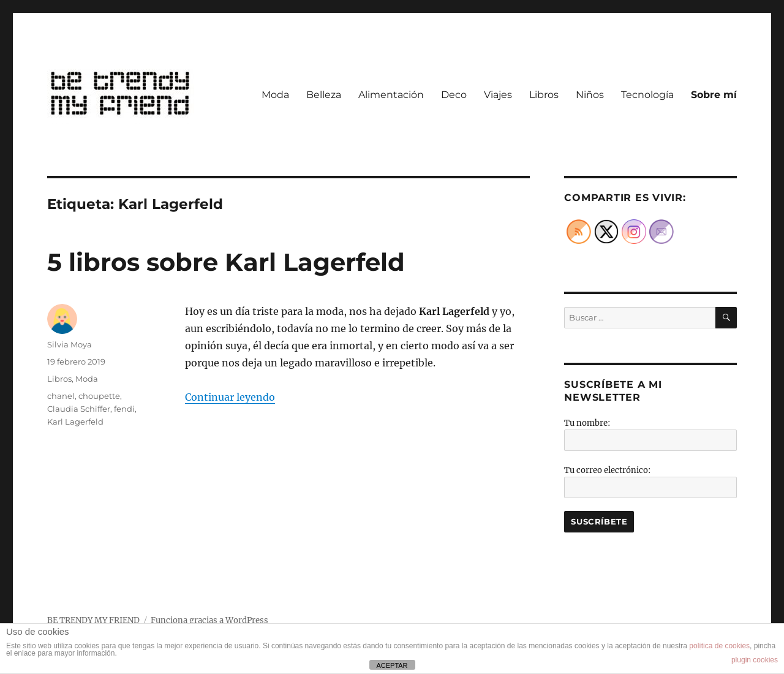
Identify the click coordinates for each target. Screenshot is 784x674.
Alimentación (391, 95)
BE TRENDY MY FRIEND (93, 620)
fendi (124, 409)
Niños (590, 95)
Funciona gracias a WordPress (209, 620)
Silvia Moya (70, 344)
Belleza (324, 95)
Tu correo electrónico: (607, 470)
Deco (454, 95)
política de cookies (719, 646)
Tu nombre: (587, 423)
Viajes (498, 95)
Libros (544, 95)
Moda (275, 95)
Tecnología (647, 95)
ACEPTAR (392, 665)
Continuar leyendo (230, 397)
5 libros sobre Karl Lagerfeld (226, 262)
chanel (61, 396)
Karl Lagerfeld (75, 422)
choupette (99, 396)
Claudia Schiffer (79, 409)
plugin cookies (755, 660)
